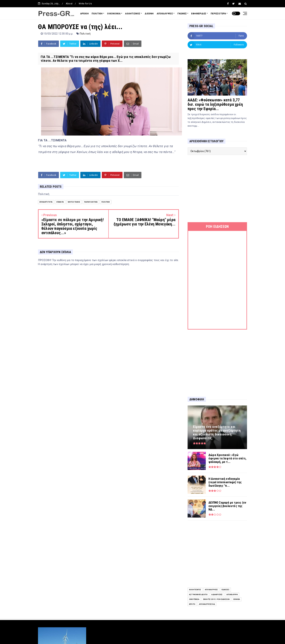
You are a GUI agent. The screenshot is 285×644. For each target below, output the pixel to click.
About (69, 4)
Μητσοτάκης (74, 202)
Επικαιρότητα (46, 202)
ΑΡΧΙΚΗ (84, 14)
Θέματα (60, 202)
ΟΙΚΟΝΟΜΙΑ (114, 14)
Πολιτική (85, 34)
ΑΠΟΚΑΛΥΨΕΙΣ (165, 14)
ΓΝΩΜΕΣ (182, 14)
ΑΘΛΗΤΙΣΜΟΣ (133, 14)
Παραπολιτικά (91, 202)
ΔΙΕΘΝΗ (149, 14)
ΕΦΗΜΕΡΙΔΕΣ (199, 14)
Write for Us (85, 4)
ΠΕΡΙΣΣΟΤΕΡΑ (218, 14)
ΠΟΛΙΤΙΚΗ (97, 14)
